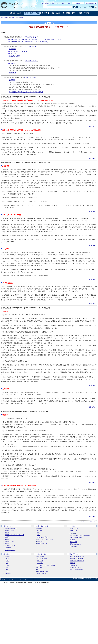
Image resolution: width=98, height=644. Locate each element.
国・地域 (56, 13)
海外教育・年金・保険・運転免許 (46, 565)
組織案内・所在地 (9, 531)
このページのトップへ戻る (90, 520)
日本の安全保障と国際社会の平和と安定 (81, 536)
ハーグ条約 (13, 54)
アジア (7, 559)
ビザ (38, 569)
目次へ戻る (92, 127)
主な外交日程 (73, 531)
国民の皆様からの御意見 (76, 569)
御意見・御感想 (51, 3)
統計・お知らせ (41, 574)
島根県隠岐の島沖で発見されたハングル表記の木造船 (26, 92)
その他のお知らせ (42, 544)
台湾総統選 (13, 73)
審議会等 (7, 537)
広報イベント (41, 541)
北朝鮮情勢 (13, 49)
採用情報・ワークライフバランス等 (14, 535)
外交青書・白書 (74, 529)
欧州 (7, 567)
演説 (38, 535)
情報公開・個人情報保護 (76, 559)
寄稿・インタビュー (43, 537)
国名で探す (8, 574)
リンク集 (68, 3)
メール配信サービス (75, 567)
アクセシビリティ (13, 579)
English (78, 3)
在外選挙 (40, 567)
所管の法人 (8, 539)
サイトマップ (61, 3)
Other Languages (91, 3)
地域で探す (8, 557)
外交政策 (46, 13)
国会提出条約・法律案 (11, 546)
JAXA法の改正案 (14, 56)
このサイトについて (10, 550)
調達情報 (72, 563)
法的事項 (4, 579)
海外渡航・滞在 (69, 13)
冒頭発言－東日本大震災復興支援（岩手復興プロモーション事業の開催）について (35, 39)
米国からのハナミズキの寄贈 (18, 51)
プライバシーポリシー (26, 579)
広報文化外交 (73, 542)
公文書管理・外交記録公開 (77, 561)
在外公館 (7, 533)
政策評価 (7, 544)
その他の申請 (73, 565)
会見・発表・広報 (32, 13)
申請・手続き (84, 13)
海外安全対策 (41, 557)
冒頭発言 (12, 63)
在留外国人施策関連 (43, 572)
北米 (7, 563)
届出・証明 (40, 561)
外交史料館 (8, 548)
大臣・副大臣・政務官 (11, 529)
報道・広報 (13, 18)
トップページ (5, 18)
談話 (38, 533)
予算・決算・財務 (9, 541)
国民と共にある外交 (75, 544)
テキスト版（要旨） (31, 37)
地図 (30, 582)
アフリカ (8, 572)
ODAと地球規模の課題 (76, 538)
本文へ (44, 3)
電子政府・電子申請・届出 (77, 557)
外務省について (15, 13)
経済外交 (72, 540)
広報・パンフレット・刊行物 (45, 539)
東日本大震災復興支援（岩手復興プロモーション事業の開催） (29, 42)
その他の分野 (73, 546)
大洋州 (7, 561)
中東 (7, 569)
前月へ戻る (82, 522)
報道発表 (40, 531)
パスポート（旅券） (43, 559)
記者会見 (21, 18)
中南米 (7, 565)
